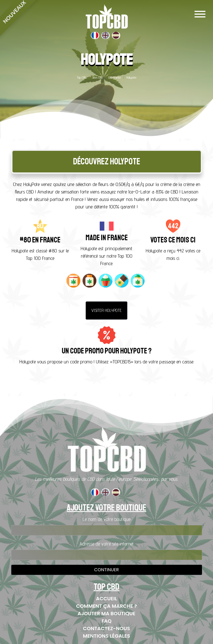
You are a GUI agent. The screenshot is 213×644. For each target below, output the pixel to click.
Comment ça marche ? (107, 606)
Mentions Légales (106, 636)
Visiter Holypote (106, 310)
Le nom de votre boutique (106, 519)
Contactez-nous (107, 628)
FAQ (106, 621)
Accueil (107, 598)
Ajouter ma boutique (106, 613)
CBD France (115, 77)
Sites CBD (97, 77)
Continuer (106, 570)
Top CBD (81, 77)
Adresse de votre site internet (107, 544)
